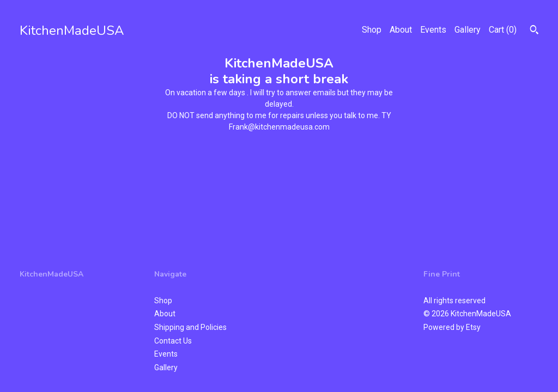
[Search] (534, 31)
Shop (372, 30)
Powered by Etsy (452, 327)
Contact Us (173, 341)
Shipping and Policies (190, 327)
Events (433, 30)
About (401, 30)
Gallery (468, 30)
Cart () (503, 30)
